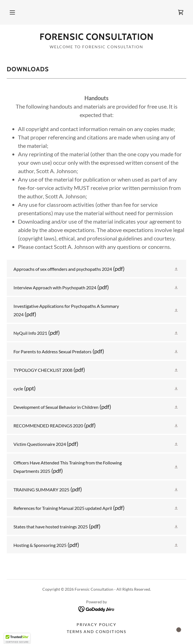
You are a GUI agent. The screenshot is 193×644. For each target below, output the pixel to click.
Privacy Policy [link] (96, 624)
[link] (181, 12)
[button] (12, 12)
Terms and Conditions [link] (96, 632)
